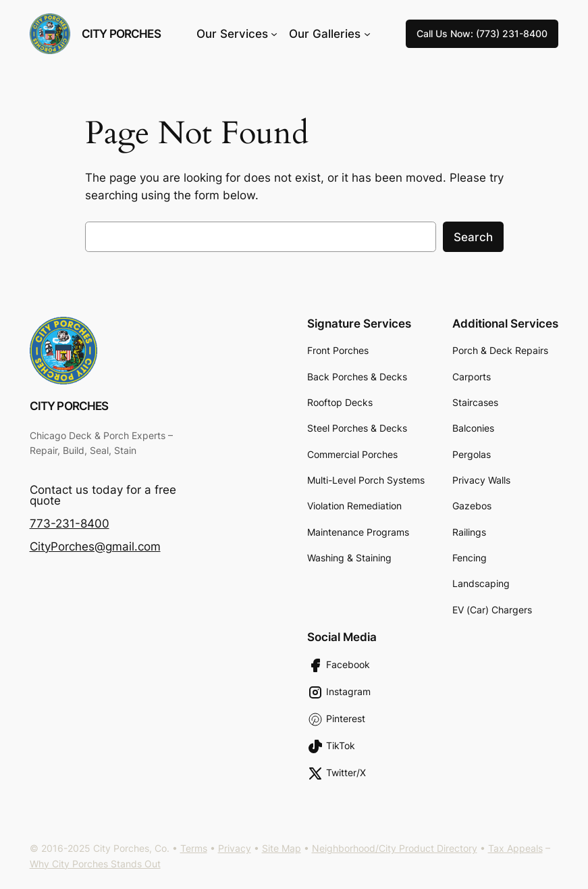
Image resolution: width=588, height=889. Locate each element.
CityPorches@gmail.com (95, 547)
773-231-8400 (70, 524)
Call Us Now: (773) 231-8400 (482, 33)
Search (473, 237)
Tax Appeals (515, 848)
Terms (194, 848)
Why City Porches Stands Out (95, 864)
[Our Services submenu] (274, 34)
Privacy (235, 848)
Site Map (282, 848)
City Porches (121, 34)
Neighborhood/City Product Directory (395, 848)
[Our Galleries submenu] (367, 34)
